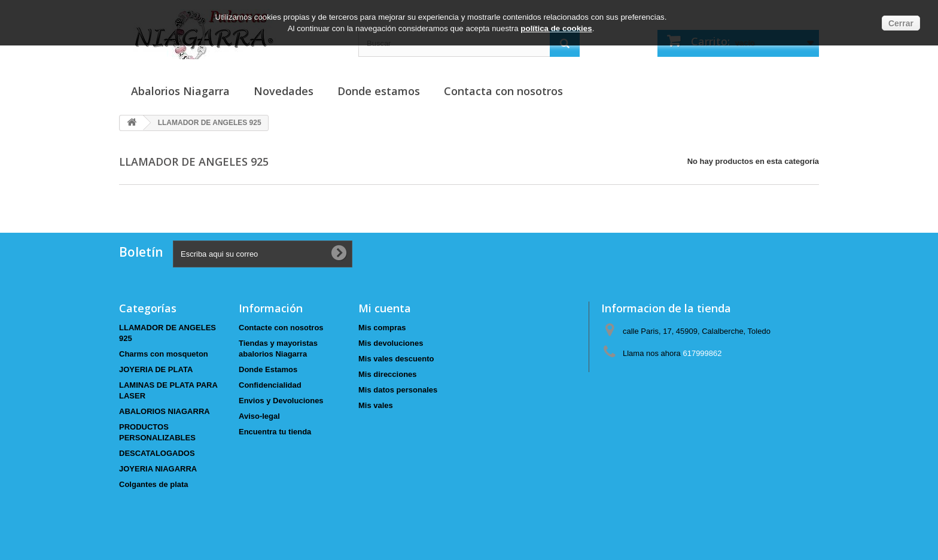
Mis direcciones (388, 374)
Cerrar (901, 23)
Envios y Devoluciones (281, 401)
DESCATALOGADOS (157, 453)
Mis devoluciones (391, 343)
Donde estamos (379, 91)
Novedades (284, 91)
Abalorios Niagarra (180, 91)
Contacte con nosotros (281, 328)
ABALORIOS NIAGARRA (165, 411)
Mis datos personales (398, 390)
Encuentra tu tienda (275, 432)
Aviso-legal (259, 416)
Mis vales (376, 405)
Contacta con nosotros (503, 91)
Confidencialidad (270, 385)
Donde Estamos (268, 369)
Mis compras (382, 328)
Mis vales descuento (396, 359)
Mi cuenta (385, 308)
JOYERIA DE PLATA (156, 369)
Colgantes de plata (154, 484)
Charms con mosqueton (164, 354)
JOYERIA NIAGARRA (158, 469)
